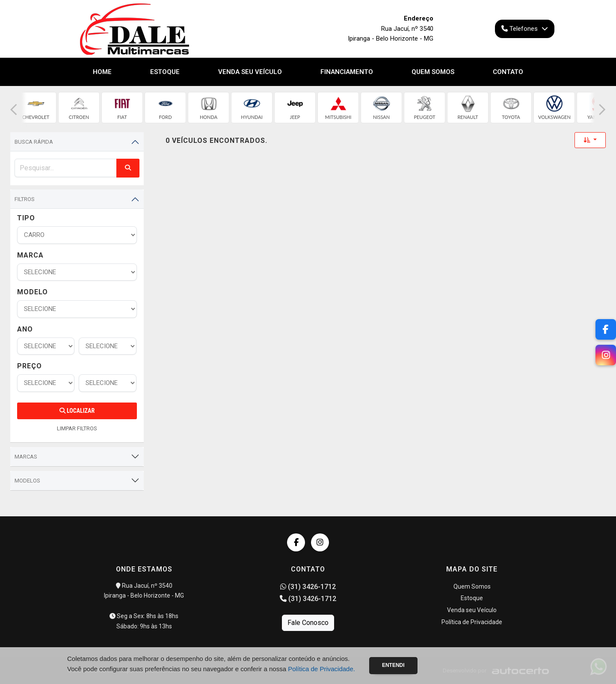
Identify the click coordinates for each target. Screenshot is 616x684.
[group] (36, 108)
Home (102, 72)
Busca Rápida (34, 142)
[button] (14, 110)
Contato (508, 72)
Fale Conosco (308, 623)
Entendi (393, 665)
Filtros (25, 199)
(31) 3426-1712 (308, 587)
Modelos (27, 481)
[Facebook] (606, 329)
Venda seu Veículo (250, 72)
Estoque (165, 72)
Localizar (77, 411)
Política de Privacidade (472, 622)
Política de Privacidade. (321, 669)
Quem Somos (433, 72)
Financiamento (347, 72)
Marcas (26, 457)
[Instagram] (606, 355)
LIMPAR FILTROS (77, 428)
